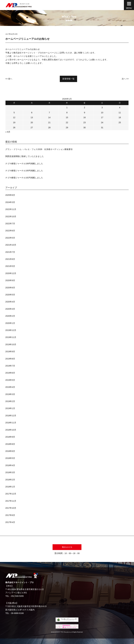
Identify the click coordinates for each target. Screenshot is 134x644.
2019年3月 (10, 394)
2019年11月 (11, 337)
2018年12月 (11, 416)
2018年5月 (10, 458)
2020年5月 (10, 295)
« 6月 (8, 132)
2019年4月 (10, 387)
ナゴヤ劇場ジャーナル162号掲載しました (24, 178)
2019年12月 (11, 330)
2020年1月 (10, 323)
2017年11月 (11, 501)
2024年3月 (10, 202)
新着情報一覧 (68, 79)
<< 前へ (9, 79)
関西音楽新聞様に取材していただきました (25, 156)
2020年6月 (10, 288)
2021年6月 (10, 259)
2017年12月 (11, 494)
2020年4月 (10, 302)
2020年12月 (11, 273)
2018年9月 (10, 437)
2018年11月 (11, 423)
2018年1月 (10, 487)
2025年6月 (10, 195)
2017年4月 (10, 522)
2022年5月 (10, 238)
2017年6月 (10, 515)
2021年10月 (11, 245)
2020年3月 (10, 309)
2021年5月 (10, 266)
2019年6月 (10, 373)
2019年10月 (11, 344)
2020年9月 (10, 280)
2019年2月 (10, 401)
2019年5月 (10, 380)
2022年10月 (11, 216)
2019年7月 (10, 366)
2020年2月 (10, 316)
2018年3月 (10, 472)
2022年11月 (11, 209)
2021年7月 (10, 252)
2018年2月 (10, 480)
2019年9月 (10, 352)
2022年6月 (10, 231)
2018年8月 (10, 444)
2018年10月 (11, 430)
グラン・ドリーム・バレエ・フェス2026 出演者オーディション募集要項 (39, 149)
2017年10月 (11, 508)
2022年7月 (10, 224)
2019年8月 (10, 359)
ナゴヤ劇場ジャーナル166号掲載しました (24, 164)
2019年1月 (10, 408)
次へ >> (125, 79)
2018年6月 (10, 451)
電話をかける (67, 547)
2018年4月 (10, 465)
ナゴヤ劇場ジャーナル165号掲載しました (24, 171)
